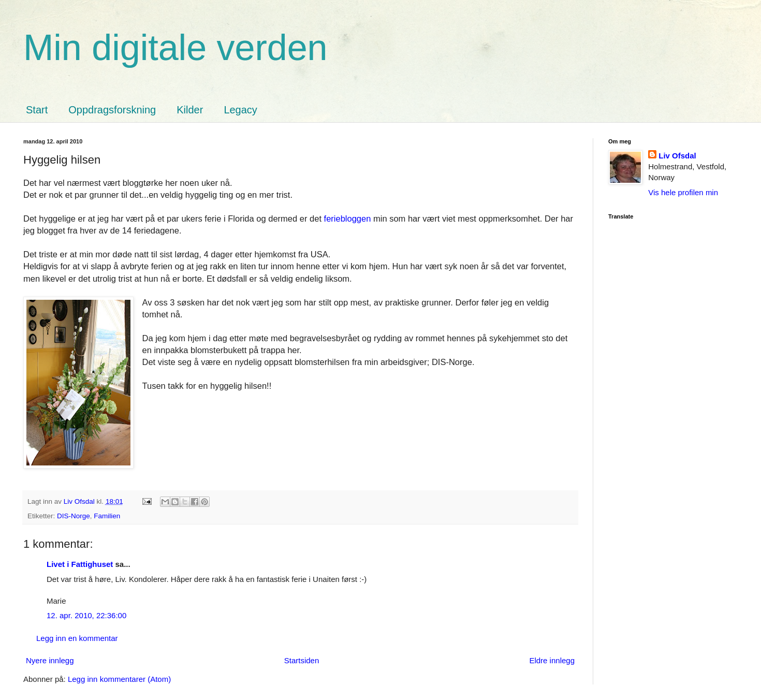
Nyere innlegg (50, 660)
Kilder (190, 110)
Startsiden (302, 660)
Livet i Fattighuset (80, 564)
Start (37, 110)
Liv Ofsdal (677, 156)
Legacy (240, 110)
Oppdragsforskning (112, 110)
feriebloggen (349, 218)
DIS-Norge (74, 516)
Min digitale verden (175, 48)
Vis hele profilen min (683, 192)
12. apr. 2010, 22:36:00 (86, 615)
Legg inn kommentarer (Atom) (119, 679)
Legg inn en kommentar (77, 638)
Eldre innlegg (552, 660)
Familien (107, 516)
